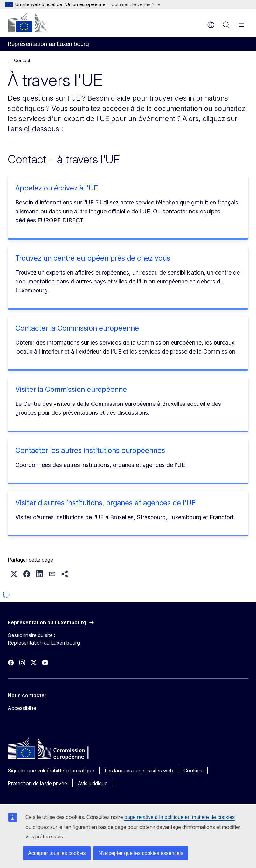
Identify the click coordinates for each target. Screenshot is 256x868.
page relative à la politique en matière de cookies (180, 817)
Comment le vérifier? (136, 4)
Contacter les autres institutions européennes (90, 450)
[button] (14, 574)
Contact (22, 60)
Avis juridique (93, 783)
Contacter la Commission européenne (77, 328)
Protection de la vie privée (37, 783)
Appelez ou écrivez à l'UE (57, 188)
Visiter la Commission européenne (71, 389)
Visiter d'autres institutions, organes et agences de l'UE (105, 503)
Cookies (193, 771)
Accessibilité (22, 708)
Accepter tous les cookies (57, 853)
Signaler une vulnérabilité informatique (51, 771)
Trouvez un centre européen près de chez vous (93, 258)
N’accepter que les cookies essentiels (141, 853)
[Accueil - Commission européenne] (27, 22)
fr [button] (211, 25)
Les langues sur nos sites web (139, 771)
